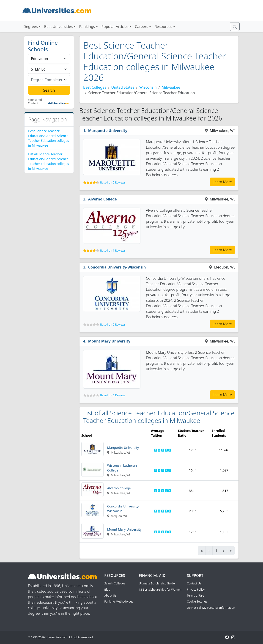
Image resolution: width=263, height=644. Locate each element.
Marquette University (108, 131)
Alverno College (103, 199)
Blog (107, 590)
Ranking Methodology (119, 602)
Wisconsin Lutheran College (122, 468)
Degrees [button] (31, 27)
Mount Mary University (109, 341)
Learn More (222, 182)
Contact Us (194, 583)
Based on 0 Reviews (113, 325)
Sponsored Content (35, 102)
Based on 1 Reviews (113, 251)
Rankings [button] (87, 27)
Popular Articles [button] (115, 27)
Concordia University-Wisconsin (117, 267)
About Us (110, 596)
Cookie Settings (197, 602)
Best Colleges (95, 87)
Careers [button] (142, 27)
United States (123, 87)
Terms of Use (196, 596)
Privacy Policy (196, 590)
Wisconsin (148, 87)
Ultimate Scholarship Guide (157, 583)
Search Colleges (115, 583)
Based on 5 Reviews (113, 182)
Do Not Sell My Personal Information (211, 608)
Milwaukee (171, 87)
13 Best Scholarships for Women (160, 590)
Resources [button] (163, 27)
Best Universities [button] (59, 27)
